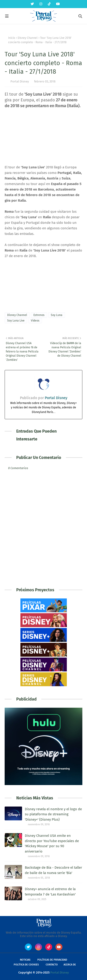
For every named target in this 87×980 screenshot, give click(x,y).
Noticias (25, 960)
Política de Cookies (26, 965)
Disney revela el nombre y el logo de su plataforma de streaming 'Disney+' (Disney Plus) (53, 814)
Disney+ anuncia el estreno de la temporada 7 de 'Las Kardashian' (50, 892)
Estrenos (39, 315)
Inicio (12, 38)
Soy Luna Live (16, 321)
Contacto (52, 965)
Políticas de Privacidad (52, 960)
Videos (35, 321)
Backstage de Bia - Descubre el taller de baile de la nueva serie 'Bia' (53, 870)
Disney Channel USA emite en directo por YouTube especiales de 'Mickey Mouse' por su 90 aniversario (52, 843)
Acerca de (70, 965)
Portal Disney (20, 81)
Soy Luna (57, 315)
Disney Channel (28, 38)
